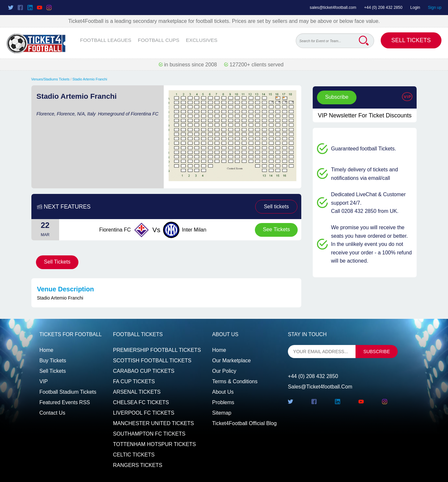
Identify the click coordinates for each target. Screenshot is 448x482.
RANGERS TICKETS (138, 465)
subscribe (377, 352)
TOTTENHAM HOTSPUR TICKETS (155, 444)
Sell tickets (276, 207)
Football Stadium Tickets (68, 392)
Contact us (52, 413)
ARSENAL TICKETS (137, 392)
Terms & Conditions (235, 381)
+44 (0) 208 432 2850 (383, 8)
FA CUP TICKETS (134, 381)
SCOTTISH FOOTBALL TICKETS (152, 361)
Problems (223, 402)
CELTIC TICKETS (134, 455)
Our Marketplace (231, 361)
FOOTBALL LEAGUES (106, 40)
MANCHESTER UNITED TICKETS (154, 423)
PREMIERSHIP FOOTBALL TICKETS (157, 350)
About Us (223, 392)
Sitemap (222, 413)
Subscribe (337, 97)
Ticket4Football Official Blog (244, 423)
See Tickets (277, 229)
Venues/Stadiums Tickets (50, 79)
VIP (44, 381)
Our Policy (224, 371)
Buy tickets (53, 361)
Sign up (435, 8)
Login (415, 8)
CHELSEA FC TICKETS (141, 402)
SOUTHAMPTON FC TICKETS (149, 434)
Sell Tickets (411, 40)
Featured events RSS (65, 402)
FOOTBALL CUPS (159, 40)
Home (47, 350)
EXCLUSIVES (202, 40)
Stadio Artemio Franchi (90, 79)
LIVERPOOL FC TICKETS (144, 413)
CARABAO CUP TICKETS (144, 371)
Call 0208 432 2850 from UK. (365, 211)
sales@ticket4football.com (333, 8)
